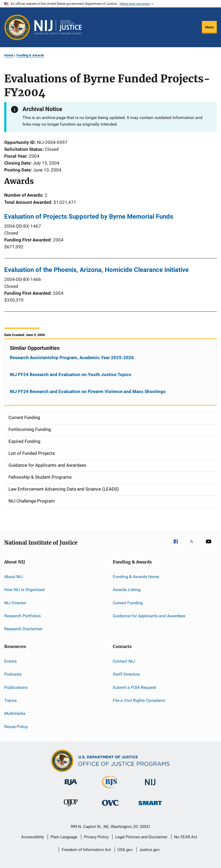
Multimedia (15, 713)
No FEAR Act (186, 837)
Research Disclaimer (23, 629)
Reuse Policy (16, 726)
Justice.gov (149, 850)
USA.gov (125, 850)
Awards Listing (127, 590)
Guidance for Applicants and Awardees (149, 616)
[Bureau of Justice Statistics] (110, 789)
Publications (16, 687)
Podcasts (13, 674)
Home (9, 55)
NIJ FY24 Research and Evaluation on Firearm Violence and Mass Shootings (88, 391)
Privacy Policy (96, 837)
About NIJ (13, 577)
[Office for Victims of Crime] (110, 807)
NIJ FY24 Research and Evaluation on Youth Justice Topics (71, 374)
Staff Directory (126, 674)
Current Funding (128, 603)
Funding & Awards (30, 55)
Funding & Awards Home (136, 577)
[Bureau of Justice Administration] (71, 786)
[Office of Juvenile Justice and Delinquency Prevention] (71, 807)
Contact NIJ (124, 661)
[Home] (58, 27)
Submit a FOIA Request (134, 687)
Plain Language (64, 837)
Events (10, 661)
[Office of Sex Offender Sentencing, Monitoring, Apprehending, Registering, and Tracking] (150, 806)
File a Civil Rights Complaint (139, 700)
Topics (10, 700)
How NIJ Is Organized (24, 590)
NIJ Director (15, 603)
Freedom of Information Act (86, 850)
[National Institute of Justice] (150, 786)
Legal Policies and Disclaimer (141, 837)
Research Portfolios (22, 616)
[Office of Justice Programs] (17, 27)
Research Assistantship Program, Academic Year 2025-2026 (72, 358)
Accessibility (33, 837)
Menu (209, 27)
